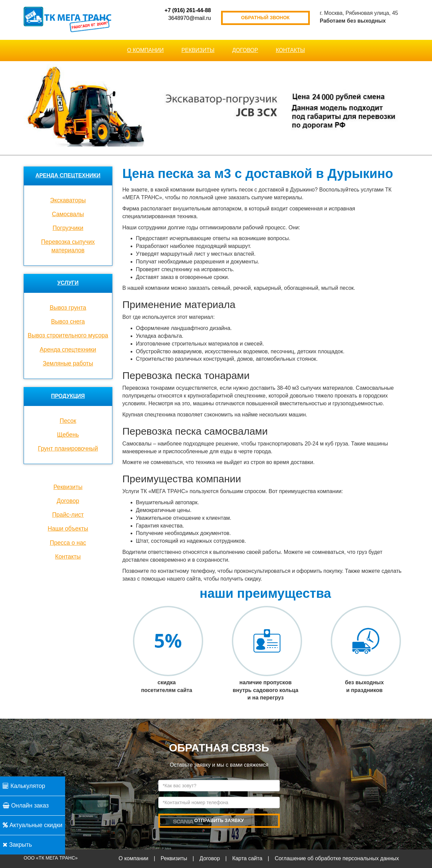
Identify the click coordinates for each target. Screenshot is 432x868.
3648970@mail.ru (190, 18)
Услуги (68, 283)
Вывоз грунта (68, 308)
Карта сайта (247, 858)
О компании (146, 50)
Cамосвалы (68, 214)
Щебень (68, 435)
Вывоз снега (68, 322)
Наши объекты (68, 529)
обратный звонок (265, 18)
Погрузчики (68, 228)
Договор (245, 50)
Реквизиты (198, 50)
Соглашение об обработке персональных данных (337, 858)
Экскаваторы (68, 200)
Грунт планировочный (68, 449)
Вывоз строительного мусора (68, 335)
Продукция (68, 396)
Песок (68, 421)
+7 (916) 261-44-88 (188, 10)
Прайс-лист (68, 515)
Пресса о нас (68, 543)
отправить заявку (219, 820)
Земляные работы (68, 363)
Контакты (290, 50)
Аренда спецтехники (68, 175)
